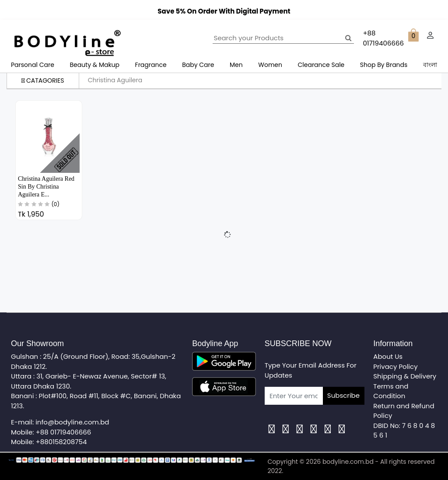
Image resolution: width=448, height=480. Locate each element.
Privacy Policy (395, 366)
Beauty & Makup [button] (94, 65)
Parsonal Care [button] (33, 65)
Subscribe (343, 395)
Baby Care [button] (198, 65)
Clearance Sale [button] (321, 65)
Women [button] (270, 65)
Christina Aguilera (115, 80)
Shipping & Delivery (405, 376)
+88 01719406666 (64, 432)
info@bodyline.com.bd (72, 422)
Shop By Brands (384, 65)
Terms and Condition (391, 391)
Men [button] (236, 65)
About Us (388, 356)
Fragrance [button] (151, 65)
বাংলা (430, 65)
